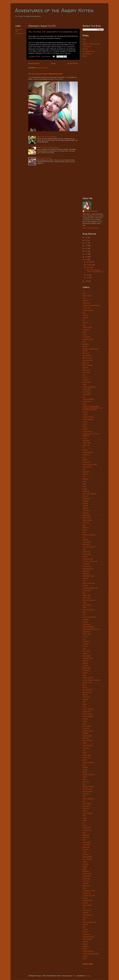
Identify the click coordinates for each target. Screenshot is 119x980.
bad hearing (86, 337)
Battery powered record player (91, 350)
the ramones (87, 893)
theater (85, 903)
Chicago (85, 412)
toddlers (85, 912)
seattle (85, 811)
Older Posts (72, 63)
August (89, 267)
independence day (88, 569)
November (90, 265)
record (85, 772)
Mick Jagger (87, 656)
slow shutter (87, 830)
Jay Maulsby (87, 590)
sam (84, 801)
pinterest (86, 733)
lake (84, 615)
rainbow (85, 767)
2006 (87, 281)
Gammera (86, 513)
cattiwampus (87, 394)
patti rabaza (87, 726)
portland (86, 738)
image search (87, 566)
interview (86, 578)
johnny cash (87, 595)
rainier (85, 770)
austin (85, 332)
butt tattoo (86, 372)
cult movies (86, 440)
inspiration (86, 571)
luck (84, 639)
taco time (86, 881)
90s (84, 298)
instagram (86, 573)
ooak (84, 707)
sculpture (86, 806)
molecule (86, 661)
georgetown (86, 515)
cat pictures (87, 389)
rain (84, 765)
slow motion (87, 828)
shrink (85, 820)
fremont (85, 508)
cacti (84, 375)
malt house (86, 651)
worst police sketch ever (90, 954)
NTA (84, 702)
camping (85, 380)
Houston (85, 557)
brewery (85, 368)
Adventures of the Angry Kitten (54, 10)
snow (84, 833)
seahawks (86, 808)
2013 (86, 254)
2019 (86, 238)
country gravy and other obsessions (91, 435)
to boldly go (87, 910)
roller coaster (88, 789)
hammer (85, 540)
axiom (84, 334)
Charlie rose (87, 401)
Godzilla (85, 527)
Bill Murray (87, 356)
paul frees (86, 728)
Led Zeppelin (87, 624)
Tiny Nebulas (87, 46)
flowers (85, 503)
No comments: (46, 56)
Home (53, 63)
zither (85, 959)
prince (85, 743)
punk (84, 750)
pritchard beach (88, 745)
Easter (85, 460)
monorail (86, 665)
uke (84, 927)
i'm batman (86, 564)
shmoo (85, 818)
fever (84, 484)
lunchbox (85, 644)
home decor (86, 552)
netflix (85, 687)
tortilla (85, 917)
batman (85, 347)
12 (83, 291)
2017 (86, 243)
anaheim (85, 318)
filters (85, 489)
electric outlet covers (90, 465)
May (88, 278)
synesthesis (86, 879)
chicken (85, 414)
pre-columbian (87, 741)
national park (87, 682)
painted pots (87, 712)
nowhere (85, 699)
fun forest (86, 510)
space (84, 840)
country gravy (87, 431)
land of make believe (89, 617)
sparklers (86, 847)
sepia (84, 816)
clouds (85, 422)
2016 (86, 246)
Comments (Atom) (42, 68)
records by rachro (89, 774)
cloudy (85, 424)
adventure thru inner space (92, 305)
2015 (86, 249)
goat (84, 525)
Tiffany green (87, 905)
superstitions (87, 874)
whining (85, 944)
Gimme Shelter (87, 520)
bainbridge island (88, 339)
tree (84, 920)
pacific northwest (88, 709)
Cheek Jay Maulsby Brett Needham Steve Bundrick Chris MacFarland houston (92, 408)
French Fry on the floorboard (47, 137)
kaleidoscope (87, 605)
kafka (84, 603)
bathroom (86, 344)
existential (86, 472)
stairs (85, 852)
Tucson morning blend (90, 922)
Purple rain (87, 755)
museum (85, 673)
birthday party (88, 358)
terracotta (86, 886)
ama (84, 313)
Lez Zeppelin (87, 632)
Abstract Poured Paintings (91, 44)
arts (84, 325)
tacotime (85, 883)
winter (85, 949)
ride (84, 784)
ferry (85, 482)
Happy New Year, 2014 (44, 158)
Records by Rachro (91, 211)
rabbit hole (86, 757)
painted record (87, 714)
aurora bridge (87, 327)
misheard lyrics (88, 658)
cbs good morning (88, 399)
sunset (85, 869)
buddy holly (86, 370)
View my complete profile (91, 228)
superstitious (87, 876)
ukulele (85, 929)
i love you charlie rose (90, 561)
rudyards (86, 794)
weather (85, 942)
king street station (89, 610)
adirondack (86, 303)
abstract (86, 301)
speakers (85, 850)
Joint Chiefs (86, 598)
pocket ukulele (87, 736)
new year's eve (87, 690)
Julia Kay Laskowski (89, 600)
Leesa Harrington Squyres (91, 629)
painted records (88, 716)
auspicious (86, 330)
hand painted (87, 542)
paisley (85, 721)
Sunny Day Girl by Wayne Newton (48, 147)
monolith (85, 663)
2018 (86, 240)
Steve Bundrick (87, 857)
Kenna (85, 607)
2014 (86, 251)
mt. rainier (86, 670)
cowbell (85, 438)
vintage (85, 932)
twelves (85, 925)
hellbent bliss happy (89, 547)
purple (85, 753)
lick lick (85, 636)
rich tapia (86, 782)
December (90, 262)
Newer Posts (34, 63)
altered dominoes (88, 310)
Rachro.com (19, 34)
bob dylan (86, 363)
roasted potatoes (88, 787)
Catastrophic (87, 392)
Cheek (84, 404)
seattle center (87, 813)
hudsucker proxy (88, 559)
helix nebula (86, 544)
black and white (88, 360)
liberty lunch (87, 634)
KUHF (84, 612)
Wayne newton (87, 939)
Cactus (85, 377)
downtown (86, 455)
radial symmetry (88, 762)
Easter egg (86, 462)
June (88, 275)
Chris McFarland (88, 419)
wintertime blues (88, 951)
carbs (84, 385)
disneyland (86, 445)
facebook (85, 479)
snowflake (86, 835)
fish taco (85, 496)
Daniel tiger (87, 443)
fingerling (86, 491)
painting (85, 719)
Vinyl (84, 42)
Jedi (84, 593)
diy (84, 448)
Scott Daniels (87, 804)
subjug (75, 976)
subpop (85, 862)
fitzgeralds (86, 498)
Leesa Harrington (88, 627)
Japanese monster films (90, 588)
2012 (86, 257)
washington (86, 934)
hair (84, 537)
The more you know (89, 891)
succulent (86, 864)
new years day (87, 692)
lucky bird (86, 641)
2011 (86, 260)
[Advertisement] (93, 93)
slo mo (85, 825)
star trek (86, 854)
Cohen (85, 427)
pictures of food (88, 731)
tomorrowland (87, 915)
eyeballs (85, 474)
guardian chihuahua (89, 535)
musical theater (88, 678)
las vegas (86, 620)
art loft (85, 322)
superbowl (86, 871)
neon (84, 685)
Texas (84, 888)
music (84, 675)
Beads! (85, 56)
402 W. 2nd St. (87, 296)
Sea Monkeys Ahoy (89, 51)
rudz (84, 796)
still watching (87, 859)
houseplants (87, 554)
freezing (85, 506)
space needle (87, 842)
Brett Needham (88, 365)
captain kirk (87, 382)
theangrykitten (87, 900)
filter (84, 486)
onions (85, 704)
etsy (84, 469)
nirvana (85, 695)
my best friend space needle (92, 680)
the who (85, 898)
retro (85, 779)
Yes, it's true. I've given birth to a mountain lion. (53, 32)
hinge (84, 549)
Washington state (88, 937)
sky (84, 823)
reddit (85, 777)
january (85, 586)
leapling (85, 622)
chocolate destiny (88, 417)
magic (84, 649)
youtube (85, 956)
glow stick (86, 523)
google (85, 530)
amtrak (85, 315)
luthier (85, 646)
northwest (86, 697)
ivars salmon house (89, 583)
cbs (84, 397)
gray (84, 532)
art (84, 320)
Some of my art (19, 30)
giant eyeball (87, 518)
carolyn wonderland (89, 387)
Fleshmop (86, 501)
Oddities (85, 49)
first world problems (90, 494)
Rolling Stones (87, 791)
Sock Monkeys (87, 54)
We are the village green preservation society (46, 74)
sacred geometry (88, 799)
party (85, 724)
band (84, 342)
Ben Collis (86, 353)
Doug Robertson (88, 452)
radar (85, 760)
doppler (85, 450)
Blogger (88, 976)
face (84, 477)
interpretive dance (89, 576)
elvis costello (87, 467)
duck (84, 457)
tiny (84, 908)
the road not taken (89, 895)
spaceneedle (86, 845)
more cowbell (87, 668)
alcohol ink (86, 308)
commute (85, 429)
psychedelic (86, 748)
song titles (86, 837)
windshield (86, 946)
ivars (84, 581)
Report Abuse (88, 964)
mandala (86, 653)
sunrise (85, 867)
